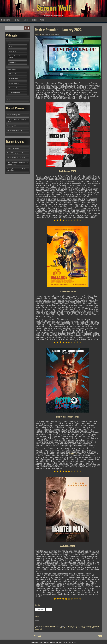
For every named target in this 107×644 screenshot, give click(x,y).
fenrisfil (57, 35)
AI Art (11, 46)
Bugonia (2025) (12, 126)
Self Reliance (85, 628)
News (9, 100)
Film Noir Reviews (14, 74)
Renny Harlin (68, 628)
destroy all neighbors (94, 627)
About (42, 20)
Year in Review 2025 (13, 148)
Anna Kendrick (84, 627)
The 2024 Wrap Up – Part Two (16, 153)
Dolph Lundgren (40, 628)
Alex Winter (76, 627)
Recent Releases (55, 627)
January (55, 628)
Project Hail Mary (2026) (14, 115)
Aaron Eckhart (68, 627)
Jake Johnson (48, 628)
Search (27, 28)
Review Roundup (76, 628)
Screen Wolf (53, 7)
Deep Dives (17, 20)
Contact (34, 20)
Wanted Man (39, 629)
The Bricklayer (94, 628)
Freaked (73, 454)
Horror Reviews (14, 79)
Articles (26, 20)
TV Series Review (14, 93)
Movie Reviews (6, 20)
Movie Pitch (13, 62)
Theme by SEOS (71, 642)
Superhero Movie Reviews (17, 88)
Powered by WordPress (58, 642)
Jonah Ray (61, 628)
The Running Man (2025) (14, 131)
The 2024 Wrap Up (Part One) (16, 158)
